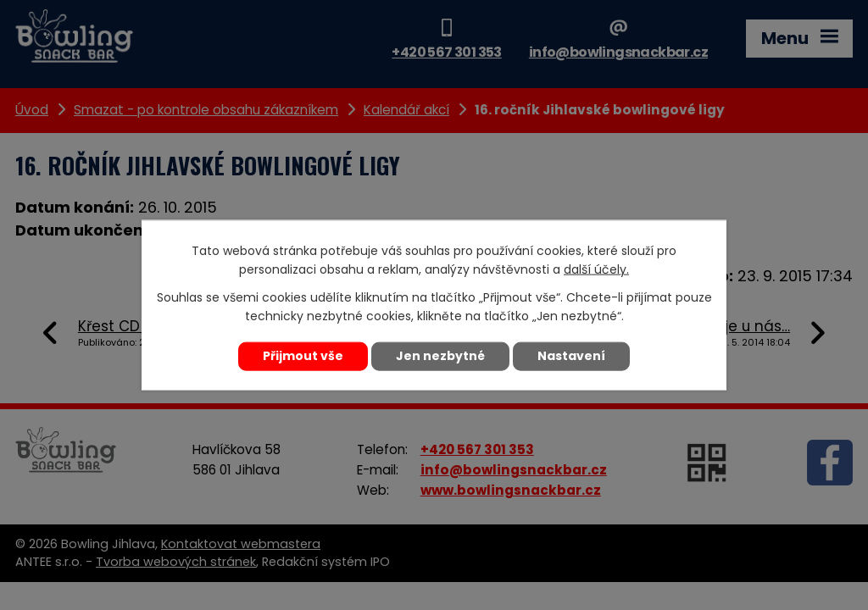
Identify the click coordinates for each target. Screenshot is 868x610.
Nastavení (571, 356)
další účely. (596, 269)
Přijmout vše (303, 356)
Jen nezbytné (440, 356)
